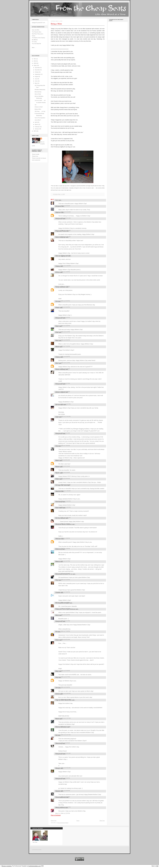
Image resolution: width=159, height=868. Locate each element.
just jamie (58, 206)
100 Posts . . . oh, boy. (40, 111)
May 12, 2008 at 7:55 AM (63, 446)
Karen (57, 326)
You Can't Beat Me (36, 44)
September (38, 74)
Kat (56, 735)
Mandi (57, 719)
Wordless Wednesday (40, 90)
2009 (35, 63)
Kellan (57, 479)
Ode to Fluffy (38, 94)
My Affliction (35, 40)
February (37, 127)
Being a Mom (38, 109)
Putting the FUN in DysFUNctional (65, 609)
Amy (57, 580)
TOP (157, 866)
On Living (34, 42)
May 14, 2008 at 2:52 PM (63, 813)
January (37, 129)
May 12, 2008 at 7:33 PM (63, 631)
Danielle (58, 791)
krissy (57, 640)
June (36, 81)
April (36, 122)
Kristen (57, 308)
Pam (57, 200)
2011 (35, 59)
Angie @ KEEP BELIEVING (63, 700)
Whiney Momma (60, 808)
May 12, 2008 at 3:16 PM (63, 580)
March (37, 124)
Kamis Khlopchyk (60, 237)
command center (37, 850)
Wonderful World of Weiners (64, 524)
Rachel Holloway (60, 369)
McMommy (59, 549)
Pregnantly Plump (61, 231)
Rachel (57, 467)
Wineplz (58, 768)
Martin (57, 461)
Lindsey (58, 266)
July (36, 79)
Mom (57, 363)
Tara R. (57, 473)
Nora (57, 341)
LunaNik (58, 593)
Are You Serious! (60, 518)
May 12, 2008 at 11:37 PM (63, 718)
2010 (35, 61)
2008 (35, 65)
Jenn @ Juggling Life (62, 256)
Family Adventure (60, 287)
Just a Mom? (38, 120)
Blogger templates (7, 866)
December (38, 68)
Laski (57, 417)
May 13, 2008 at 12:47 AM (63, 735)
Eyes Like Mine (36, 30)
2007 (35, 131)
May (36, 83)
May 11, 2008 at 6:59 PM (63, 340)
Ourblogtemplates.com (35, 866)
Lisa (57, 446)
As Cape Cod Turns (61, 485)
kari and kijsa (59, 405)
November (38, 70)
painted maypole (60, 392)
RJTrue (57, 272)
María (57, 615)
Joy (36, 105)
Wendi (57, 347)
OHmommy (59, 744)
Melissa (58, 562)
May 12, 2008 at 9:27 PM (63, 677)
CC (56, 632)
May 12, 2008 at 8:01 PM (63, 640)
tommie (57, 694)
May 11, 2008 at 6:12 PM (63, 332)
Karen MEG (59, 508)
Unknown (58, 539)
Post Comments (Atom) (63, 823)
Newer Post (54, 821)
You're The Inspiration (40, 118)
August (37, 77)
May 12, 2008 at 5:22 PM (63, 615)
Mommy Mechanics (61, 727)
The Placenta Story (37, 32)
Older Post (102, 821)
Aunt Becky (59, 502)
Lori (56, 301)
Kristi (57, 332)
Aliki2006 (58, 491)
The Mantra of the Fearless (38, 38)
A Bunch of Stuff (39, 107)
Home (78, 821)
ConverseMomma (61, 797)
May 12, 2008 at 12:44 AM (63, 416)
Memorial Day (38, 92)
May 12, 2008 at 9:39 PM (63, 687)
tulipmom (58, 212)
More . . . (34, 48)
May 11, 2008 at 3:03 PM (63, 301)
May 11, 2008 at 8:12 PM (63, 363)
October (37, 72)
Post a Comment (56, 815)
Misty (57, 671)
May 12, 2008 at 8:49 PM (63, 671)
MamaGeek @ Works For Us (64, 574)
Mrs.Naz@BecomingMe (62, 603)
